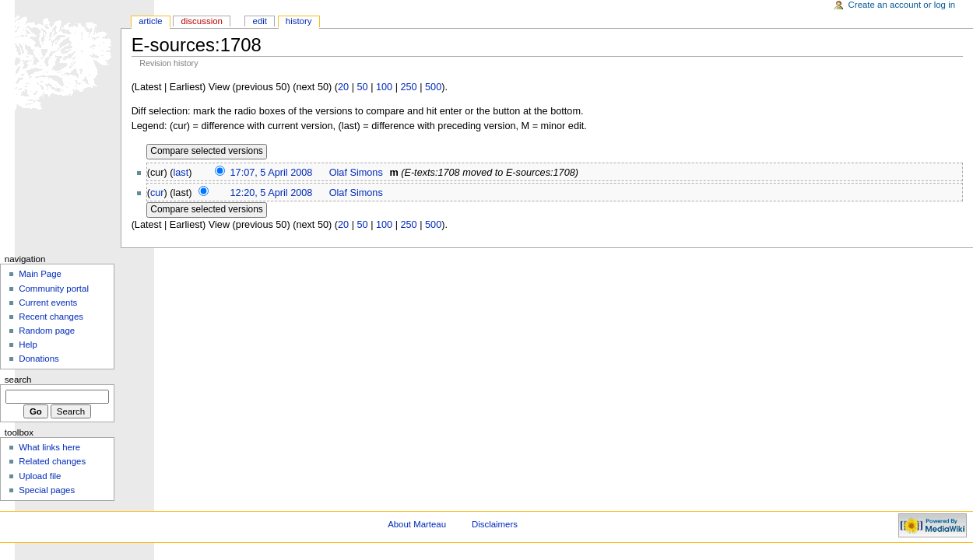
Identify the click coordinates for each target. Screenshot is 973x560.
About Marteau (417, 524)
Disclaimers (495, 524)
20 (343, 87)
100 (384, 87)
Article (151, 21)
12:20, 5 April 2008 (272, 193)
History (299, 21)
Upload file (40, 476)
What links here (49, 447)
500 (433, 87)
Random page (47, 331)
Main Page (40, 274)
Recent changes (51, 317)
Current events (48, 303)
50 (362, 87)
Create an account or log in (902, 5)
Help (28, 345)
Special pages (47, 490)
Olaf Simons (356, 173)
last (181, 173)
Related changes (52, 461)
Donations (39, 359)
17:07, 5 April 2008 (272, 173)
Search (18, 380)
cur (157, 193)
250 (409, 87)
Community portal (54, 289)
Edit (260, 21)
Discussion (201, 21)
